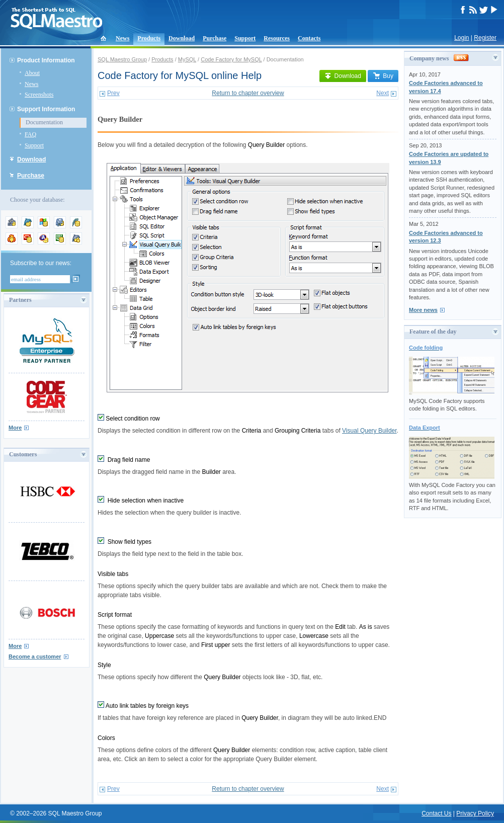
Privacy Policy (475, 813)
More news (423, 310)
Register (485, 38)
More (15, 428)
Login (461, 38)
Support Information (46, 109)
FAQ (30, 134)
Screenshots (39, 95)
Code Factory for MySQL (231, 59)
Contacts (309, 38)
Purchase (215, 38)
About (32, 73)
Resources (277, 38)
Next (383, 93)
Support (245, 38)
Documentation (44, 122)
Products (149, 38)
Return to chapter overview (248, 93)
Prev (113, 93)
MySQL (187, 59)
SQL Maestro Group (122, 59)
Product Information (46, 60)
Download (182, 38)
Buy (383, 76)
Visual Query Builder (369, 431)
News (122, 38)
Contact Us (436, 813)
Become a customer (35, 656)
